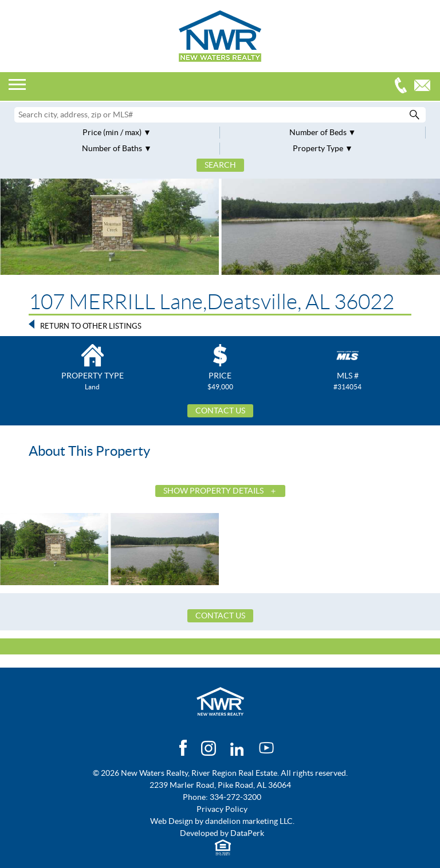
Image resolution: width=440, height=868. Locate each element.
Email (425, 87)
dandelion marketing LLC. (250, 821)
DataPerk (247, 833)
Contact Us (220, 411)
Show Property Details (213, 491)
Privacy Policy (222, 809)
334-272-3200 (403, 87)
